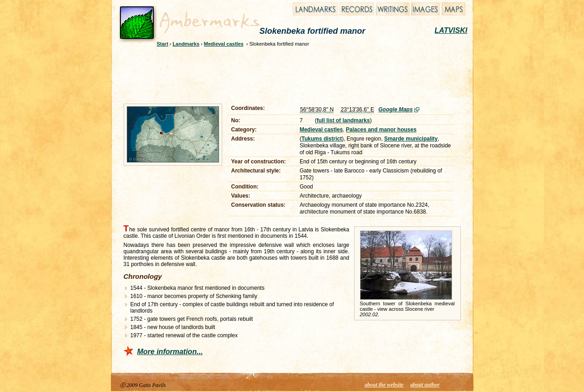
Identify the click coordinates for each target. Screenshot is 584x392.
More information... (170, 352)
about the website (384, 385)
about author (425, 385)
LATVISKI (451, 30)
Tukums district (322, 139)
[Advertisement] (286, 74)
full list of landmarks (343, 120)
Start (163, 44)
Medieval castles (224, 44)
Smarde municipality (411, 139)
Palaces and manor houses (381, 130)
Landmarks (186, 44)
